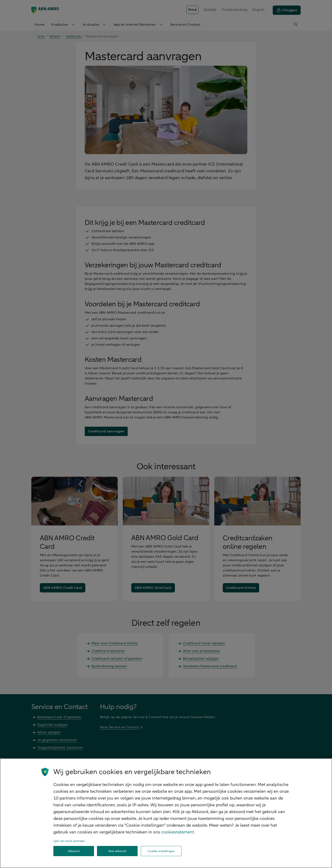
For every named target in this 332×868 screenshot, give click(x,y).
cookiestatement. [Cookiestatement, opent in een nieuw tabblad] (178, 832)
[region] (166, 813)
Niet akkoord (117, 851)
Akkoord (74, 851)
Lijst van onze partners (69, 841)
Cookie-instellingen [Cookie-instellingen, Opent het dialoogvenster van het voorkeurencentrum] (161, 851)
